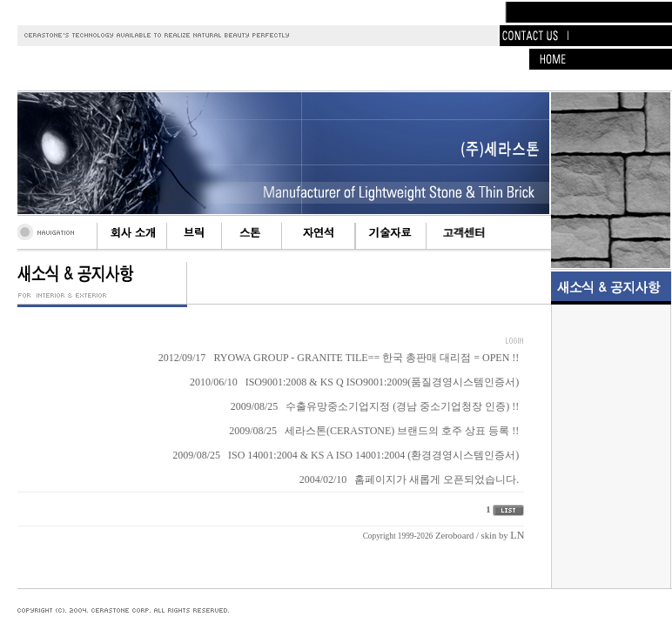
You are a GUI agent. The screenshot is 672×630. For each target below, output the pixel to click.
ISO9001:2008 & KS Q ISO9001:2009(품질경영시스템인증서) (383, 382)
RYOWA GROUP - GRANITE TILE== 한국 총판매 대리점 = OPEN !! (366, 358)
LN (517, 535)
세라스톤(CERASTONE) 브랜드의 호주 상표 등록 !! (402, 431)
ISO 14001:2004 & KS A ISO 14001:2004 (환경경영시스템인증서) (373, 455)
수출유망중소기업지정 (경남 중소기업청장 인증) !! (402, 406)
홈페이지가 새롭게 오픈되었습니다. (437, 479)
